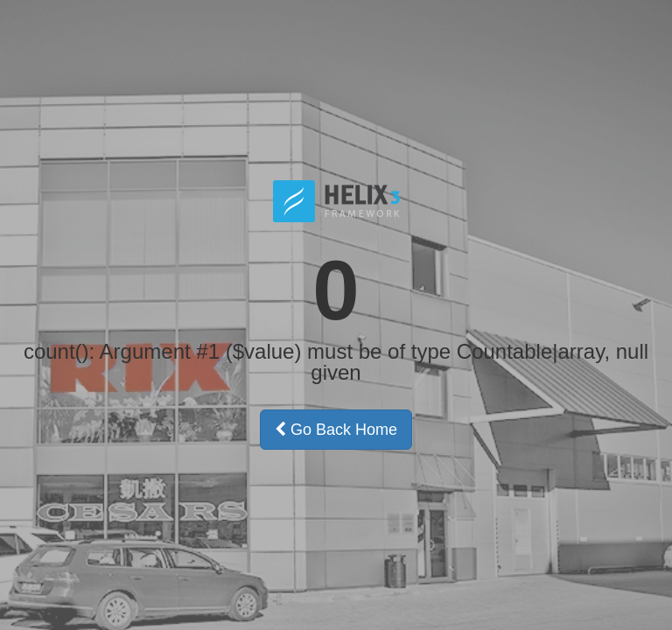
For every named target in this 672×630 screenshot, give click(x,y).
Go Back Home (336, 430)
